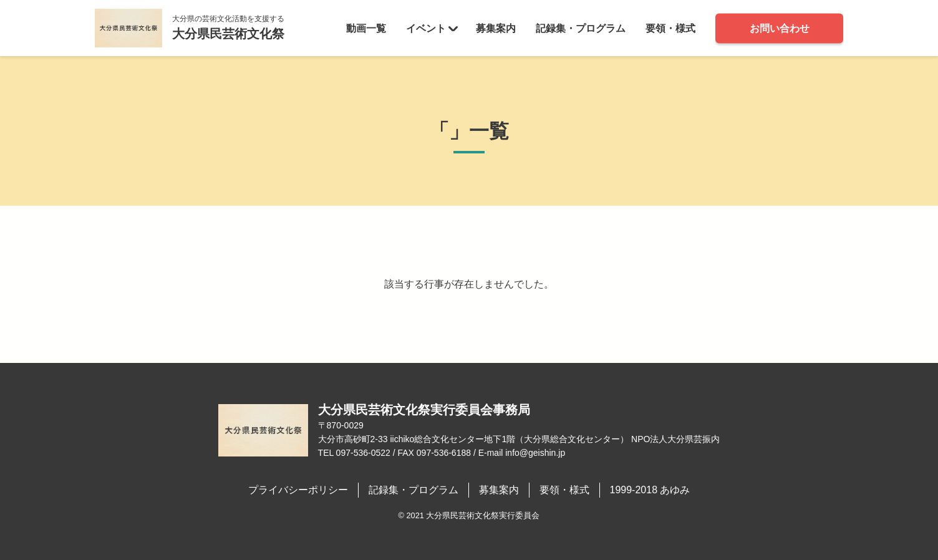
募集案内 (496, 28)
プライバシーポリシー (298, 490)
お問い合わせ (780, 28)
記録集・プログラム (581, 28)
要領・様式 (670, 28)
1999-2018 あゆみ (650, 490)
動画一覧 (366, 28)
